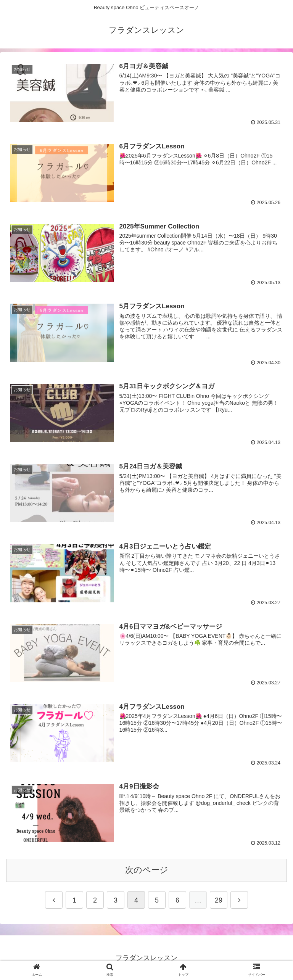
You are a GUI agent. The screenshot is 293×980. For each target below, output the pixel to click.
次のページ (147, 873)
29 (219, 903)
